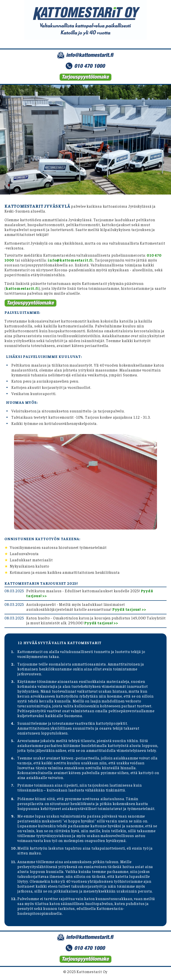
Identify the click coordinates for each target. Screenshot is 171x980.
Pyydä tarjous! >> (129, 609)
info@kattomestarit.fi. (71, 260)
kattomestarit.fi (22, 288)
